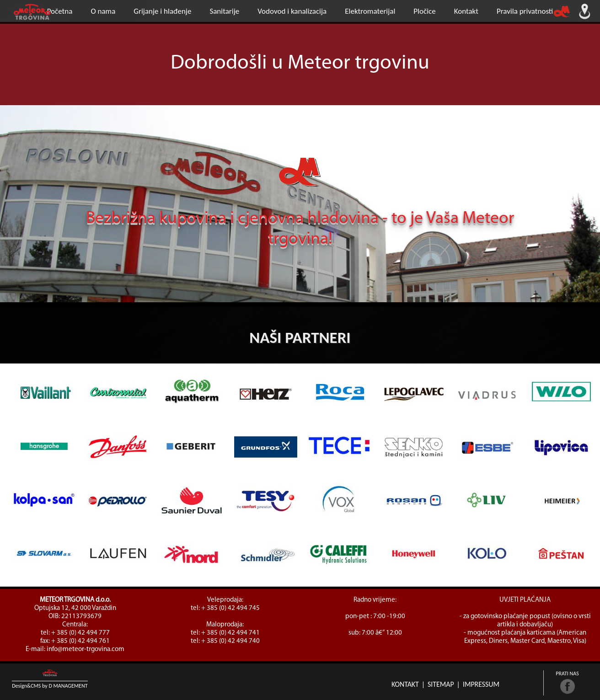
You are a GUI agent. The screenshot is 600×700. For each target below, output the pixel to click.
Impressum (481, 684)
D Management (68, 686)
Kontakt (405, 684)
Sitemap (441, 684)
